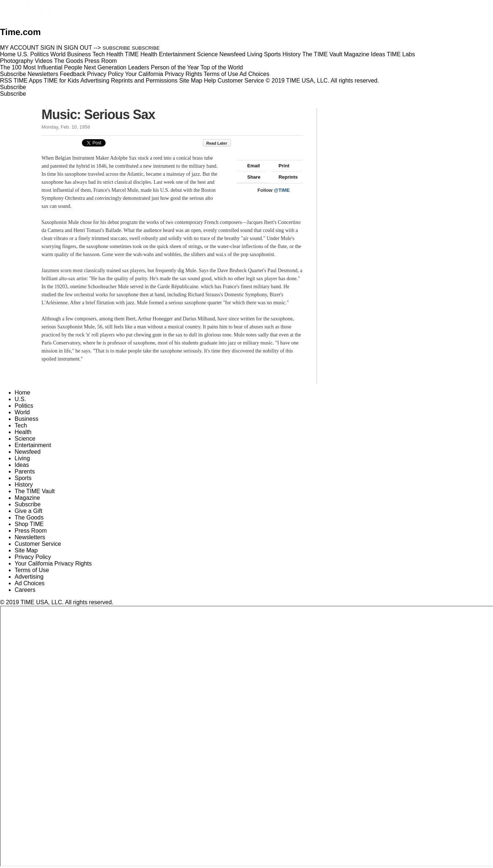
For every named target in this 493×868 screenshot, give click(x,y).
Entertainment (33, 445)
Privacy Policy (105, 74)
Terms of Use (221, 74)
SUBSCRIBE (117, 48)
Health (23, 432)
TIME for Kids (61, 81)
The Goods (29, 517)
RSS (6, 81)
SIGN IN (52, 48)
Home (22, 393)
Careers (25, 590)
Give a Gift (29, 511)
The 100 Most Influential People (41, 67)
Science (25, 439)
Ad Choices (257, 74)
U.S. (20, 399)
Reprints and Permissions (144, 81)
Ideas (22, 465)
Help (210, 81)
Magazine (27, 498)
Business (26, 419)
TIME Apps (28, 81)
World (22, 412)
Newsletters (43, 74)
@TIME (282, 190)
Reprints (285, 177)
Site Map (191, 81)
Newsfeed (28, 452)
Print (280, 166)
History (24, 485)
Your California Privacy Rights (164, 74)
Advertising (95, 81)
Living (22, 458)
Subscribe (13, 74)
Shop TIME (29, 524)
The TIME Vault (35, 491)
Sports (23, 478)
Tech (21, 425)
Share (251, 177)
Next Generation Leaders (116, 67)
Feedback (73, 74)
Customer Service (241, 81)
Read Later (221, 143)
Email (250, 166)
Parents (25, 471)
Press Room (31, 531)
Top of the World (222, 67)
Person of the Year (175, 67)
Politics (24, 406)
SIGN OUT (78, 48)
